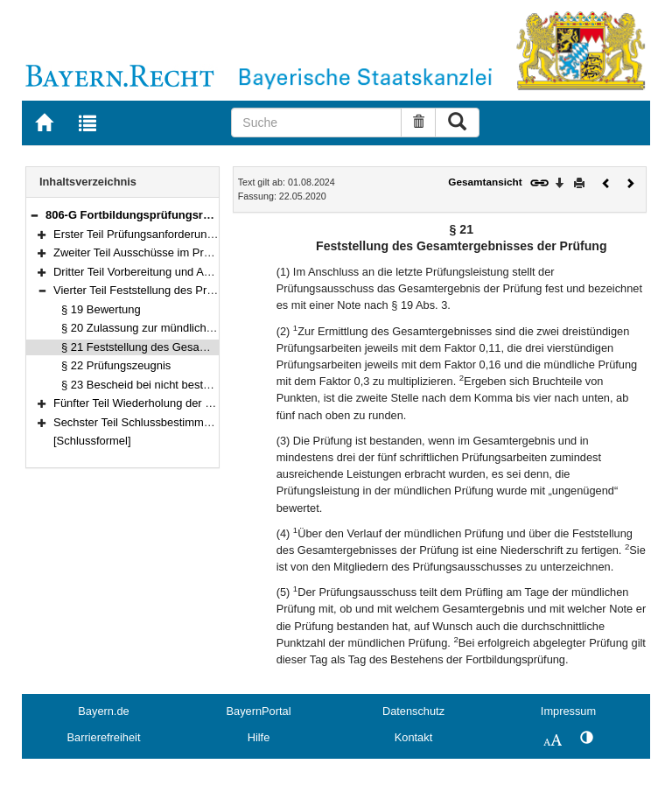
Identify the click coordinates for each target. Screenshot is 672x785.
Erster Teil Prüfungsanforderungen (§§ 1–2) (162, 234)
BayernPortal (259, 711)
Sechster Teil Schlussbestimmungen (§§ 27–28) (173, 422)
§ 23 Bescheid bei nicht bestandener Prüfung (175, 385)
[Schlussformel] (92, 441)
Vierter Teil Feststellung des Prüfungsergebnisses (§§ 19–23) (206, 290)
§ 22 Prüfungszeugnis (116, 365)
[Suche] (316, 123)
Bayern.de (103, 711)
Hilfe (259, 737)
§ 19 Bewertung (101, 309)
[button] (34, 215)
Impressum (568, 711)
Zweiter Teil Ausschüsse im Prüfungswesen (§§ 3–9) (185, 252)
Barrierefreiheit (104, 737)
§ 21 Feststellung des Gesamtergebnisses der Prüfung (198, 347)
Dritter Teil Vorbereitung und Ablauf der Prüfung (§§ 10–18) (201, 272)
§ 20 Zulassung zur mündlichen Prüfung (161, 328)
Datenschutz (413, 711)
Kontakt (413, 737)
